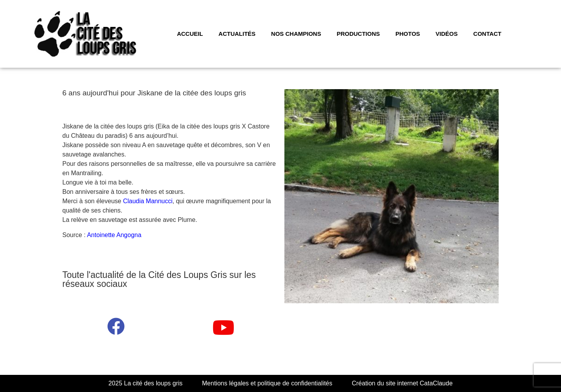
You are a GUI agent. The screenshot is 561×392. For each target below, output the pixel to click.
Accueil (190, 34)
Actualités (237, 34)
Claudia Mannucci (148, 201)
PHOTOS (408, 34)
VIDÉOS (447, 34)
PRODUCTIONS (358, 34)
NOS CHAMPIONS (296, 34)
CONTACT (487, 34)
